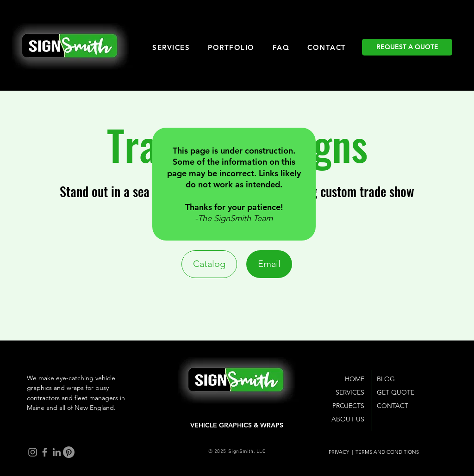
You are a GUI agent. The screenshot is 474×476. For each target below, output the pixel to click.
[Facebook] (45, 452)
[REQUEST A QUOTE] (407, 47)
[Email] (269, 264)
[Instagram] (33, 452)
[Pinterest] (69, 452)
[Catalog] (209, 264)
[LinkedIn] (57, 452)
